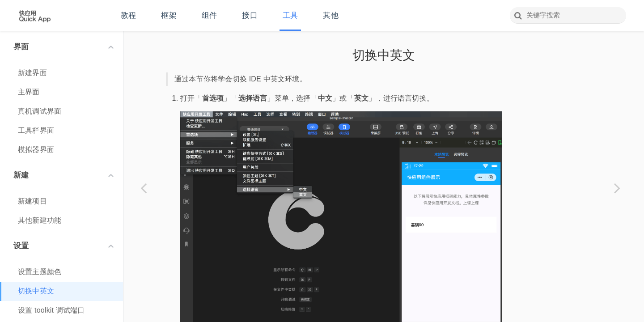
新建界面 (32, 73)
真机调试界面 (40, 111)
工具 (290, 15)
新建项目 (32, 201)
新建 (64, 175)
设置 (64, 246)
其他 (330, 15)
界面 (64, 47)
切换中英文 (36, 291)
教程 (128, 15)
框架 (169, 15)
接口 (250, 15)
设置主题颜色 (40, 272)
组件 (209, 15)
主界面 (29, 92)
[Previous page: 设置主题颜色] (144, 188)
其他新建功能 (40, 220)
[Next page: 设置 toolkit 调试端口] (617, 188)
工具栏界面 (36, 130)
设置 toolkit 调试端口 (51, 310)
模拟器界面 (36, 150)
